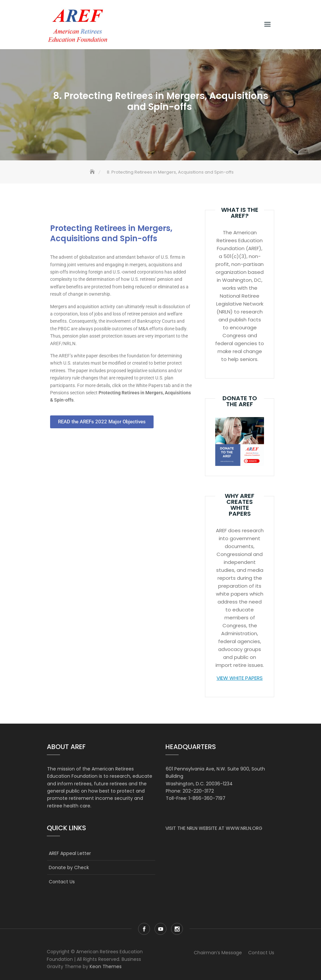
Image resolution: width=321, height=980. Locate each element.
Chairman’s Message (218, 953)
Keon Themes (106, 966)
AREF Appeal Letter (70, 853)
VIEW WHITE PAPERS (240, 678)
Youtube (160, 929)
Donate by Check (69, 867)
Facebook (144, 929)
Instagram (177, 929)
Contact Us (62, 882)
